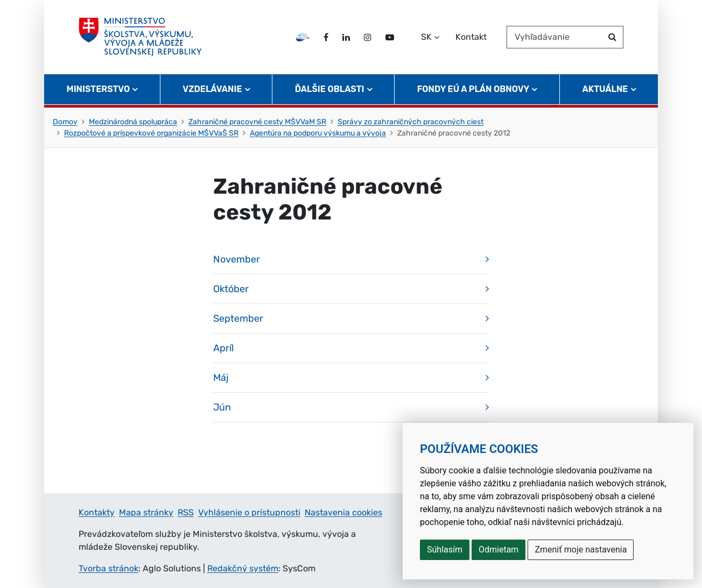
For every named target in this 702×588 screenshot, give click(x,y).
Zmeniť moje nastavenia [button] (581, 550)
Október (231, 289)
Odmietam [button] (499, 550)
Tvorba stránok (108, 568)
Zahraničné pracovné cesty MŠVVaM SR (257, 122)
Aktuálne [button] (605, 89)
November (237, 259)
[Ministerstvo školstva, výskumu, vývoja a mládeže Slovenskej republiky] (140, 37)
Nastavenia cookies (343, 512)
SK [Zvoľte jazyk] (426, 37)
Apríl (223, 348)
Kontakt (471, 37)
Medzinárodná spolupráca (133, 122)
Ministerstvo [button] (99, 89)
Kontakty (97, 512)
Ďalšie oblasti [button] (330, 89)
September (238, 318)
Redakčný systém (243, 568)
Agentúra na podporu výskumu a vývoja (318, 133)
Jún (222, 407)
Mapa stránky (146, 512)
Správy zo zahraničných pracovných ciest (410, 122)
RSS (186, 512)
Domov (65, 122)
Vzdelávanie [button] (212, 89)
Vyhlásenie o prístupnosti (249, 512)
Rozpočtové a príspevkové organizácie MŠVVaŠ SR (151, 133)
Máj (221, 378)
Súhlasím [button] (445, 550)
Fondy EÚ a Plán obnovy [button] (473, 89)
